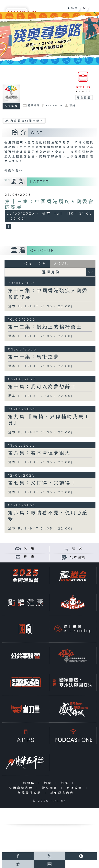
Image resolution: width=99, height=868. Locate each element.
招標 (66, 783)
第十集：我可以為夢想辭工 (42, 387)
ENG (71, 8)
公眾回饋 (78, 557)
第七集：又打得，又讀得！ (42, 483)
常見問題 (51, 788)
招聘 (49, 783)
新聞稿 (30, 783)
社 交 (78, 548)
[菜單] (93, 7)
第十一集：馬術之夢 (34, 357)
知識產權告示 (22, 788)
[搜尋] (84, 7)
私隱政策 (75, 788)
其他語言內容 (63, 793)
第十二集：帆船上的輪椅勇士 (45, 327)
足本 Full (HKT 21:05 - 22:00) (40, 306)
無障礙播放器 (30, 793)
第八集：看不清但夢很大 (39, 453)
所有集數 (11, 106)
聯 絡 (29, 557)
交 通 (29, 548)
